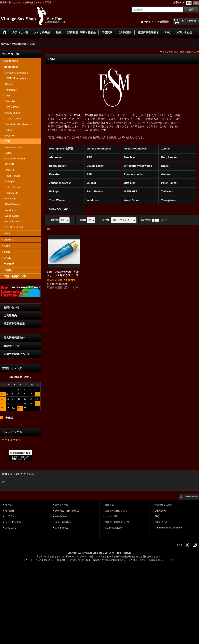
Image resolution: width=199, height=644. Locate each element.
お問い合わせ (12, 307)
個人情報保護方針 (14, 338)
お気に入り (11, 528)
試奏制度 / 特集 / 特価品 (67, 511)
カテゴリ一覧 (62, 505)
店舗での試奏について (17, 354)
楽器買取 (109, 505)
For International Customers (168, 528)
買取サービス (12, 346)
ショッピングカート (15, 522)
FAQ (157, 516)
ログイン (148, 22)
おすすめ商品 (62, 528)
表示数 (55, 220)
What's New (61, 516)
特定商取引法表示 (14, 324)
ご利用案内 (10, 316)
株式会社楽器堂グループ (117, 522)
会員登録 (164, 22)
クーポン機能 (111, 516)
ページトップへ (191, 496)
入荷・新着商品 (63, 522)
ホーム (9, 505)
